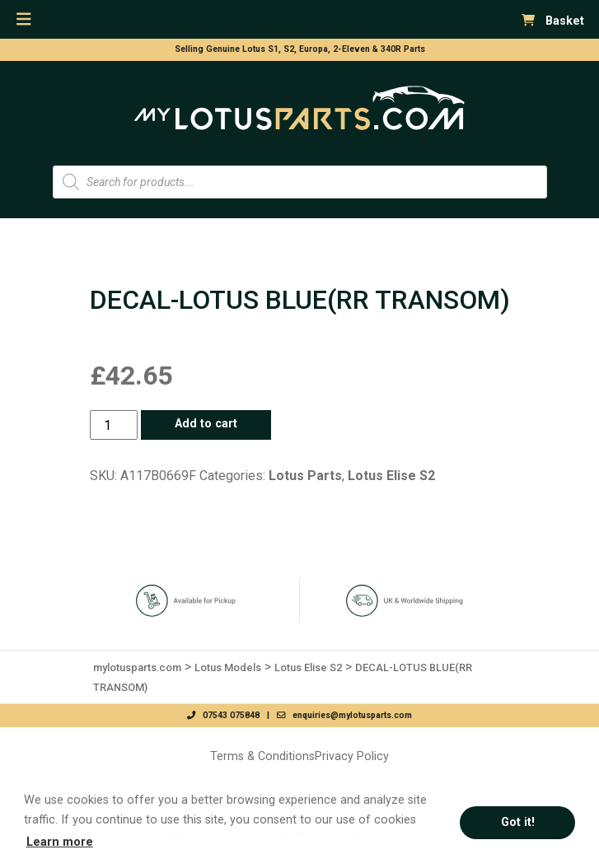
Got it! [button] (518, 822)
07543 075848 (223, 715)
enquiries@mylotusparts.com (344, 715)
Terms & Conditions (262, 756)
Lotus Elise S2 (391, 476)
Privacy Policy (352, 756)
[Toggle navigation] (24, 19)
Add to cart (206, 424)
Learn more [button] (60, 842)
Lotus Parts (305, 476)
